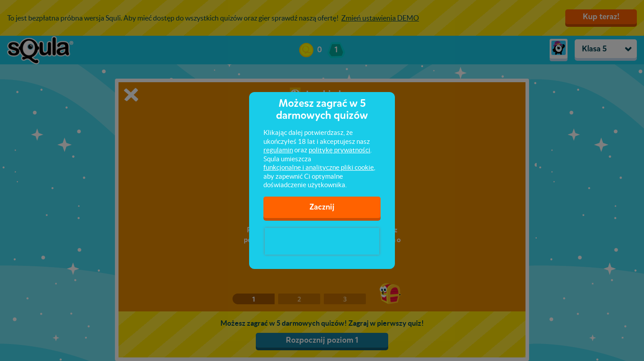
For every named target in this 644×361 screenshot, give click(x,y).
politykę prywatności (339, 150)
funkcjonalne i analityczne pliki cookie (319, 167)
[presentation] (322, 241)
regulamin (278, 150)
